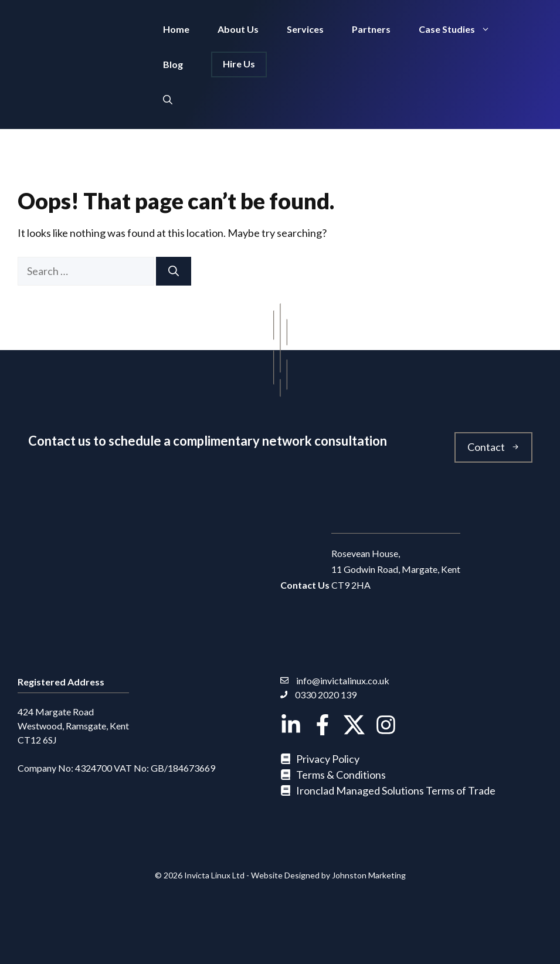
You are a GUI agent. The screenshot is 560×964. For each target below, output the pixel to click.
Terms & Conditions (341, 775)
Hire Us (239, 64)
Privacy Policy (328, 759)
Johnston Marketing (369, 875)
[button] (168, 100)
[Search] (174, 271)
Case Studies (461, 29)
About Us (238, 29)
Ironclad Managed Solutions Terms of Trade (396, 790)
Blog (173, 64)
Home (176, 29)
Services (305, 29)
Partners (371, 29)
